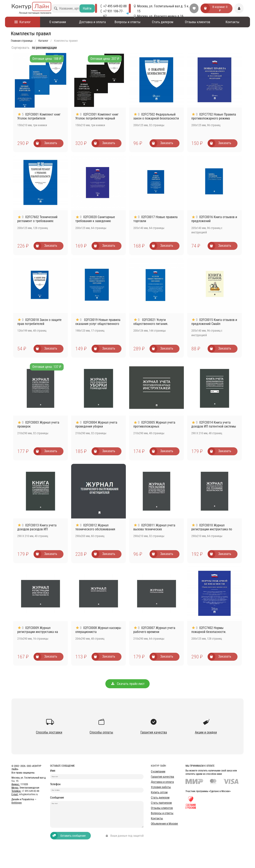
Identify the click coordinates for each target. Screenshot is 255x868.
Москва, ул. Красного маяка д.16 (160, 16)
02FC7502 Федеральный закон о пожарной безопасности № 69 (156, 118)
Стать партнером (161, 803)
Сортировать (20, 48)
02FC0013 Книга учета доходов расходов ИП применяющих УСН (37, 529)
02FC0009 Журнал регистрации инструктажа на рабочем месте (38, 632)
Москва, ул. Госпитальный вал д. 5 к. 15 (163, 9)
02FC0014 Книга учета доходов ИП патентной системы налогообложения (214, 426)
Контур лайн (158, 766)
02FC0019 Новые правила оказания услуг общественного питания (98, 324)
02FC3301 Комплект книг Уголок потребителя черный (97, 116)
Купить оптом (159, 792)
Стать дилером (163, 22)
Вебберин (17, 803)
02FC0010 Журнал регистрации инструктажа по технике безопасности (212, 529)
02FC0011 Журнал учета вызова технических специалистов (154, 529)
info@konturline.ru (28, 794)
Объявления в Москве (164, 824)
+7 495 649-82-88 (115, 6)
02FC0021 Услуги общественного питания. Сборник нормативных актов (154, 324)
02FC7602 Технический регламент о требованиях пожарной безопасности (37, 221)
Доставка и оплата (92, 22)
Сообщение (57, 809)
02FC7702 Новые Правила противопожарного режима (214, 116)
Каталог (23, 22)
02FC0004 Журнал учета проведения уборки (96, 424)
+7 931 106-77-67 (116, 14)
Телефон (55, 790)
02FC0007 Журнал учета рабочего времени (154, 630)
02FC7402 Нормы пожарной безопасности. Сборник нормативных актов (212, 632)
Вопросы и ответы (127, 22)
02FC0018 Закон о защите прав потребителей (39, 322)
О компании (58, 22)
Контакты (232, 22)
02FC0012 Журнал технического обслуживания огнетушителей (95, 529)
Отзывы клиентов (198, 22)
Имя (53, 771)
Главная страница (22, 41)
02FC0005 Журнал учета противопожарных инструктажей (154, 426)
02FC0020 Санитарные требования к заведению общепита (95, 221)
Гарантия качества (162, 777)
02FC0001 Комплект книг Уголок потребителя (39, 116)
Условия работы (161, 787)
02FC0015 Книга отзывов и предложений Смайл (214, 322)
